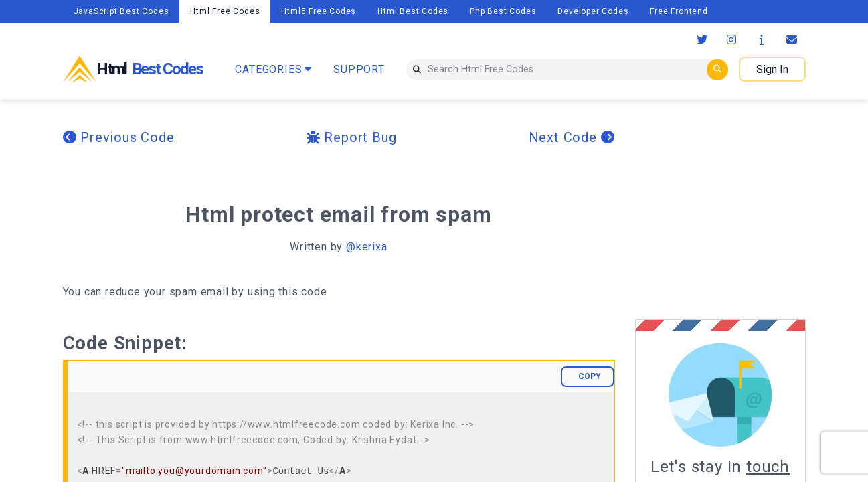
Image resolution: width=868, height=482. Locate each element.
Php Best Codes (503, 11)
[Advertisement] (748, 210)
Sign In (772, 69)
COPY (590, 376)
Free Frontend (679, 11)
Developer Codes (593, 11)
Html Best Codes (413, 11)
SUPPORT (359, 69)
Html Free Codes (225, 11)
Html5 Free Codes (319, 11)
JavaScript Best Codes (121, 11)
